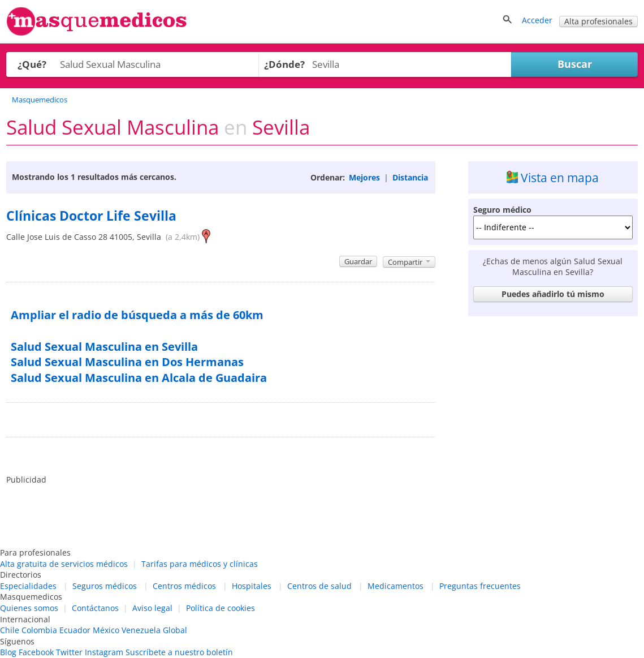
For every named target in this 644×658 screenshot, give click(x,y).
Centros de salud (319, 586)
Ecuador (75, 630)
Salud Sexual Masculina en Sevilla (104, 347)
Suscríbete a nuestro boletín (179, 652)
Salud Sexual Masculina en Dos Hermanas (127, 362)
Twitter (69, 652)
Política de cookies (221, 608)
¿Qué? (32, 64)
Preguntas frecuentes (480, 586)
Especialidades (28, 586)
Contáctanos (95, 608)
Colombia (39, 630)
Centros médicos (184, 586)
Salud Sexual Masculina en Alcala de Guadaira (139, 378)
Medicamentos (396, 586)
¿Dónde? (284, 64)
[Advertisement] (553, 392)
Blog (8, 652)
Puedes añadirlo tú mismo (553, 294)
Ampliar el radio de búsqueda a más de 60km (137, 315)
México (106, 630)
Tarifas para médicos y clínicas (200, 564)
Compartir (409, 262)
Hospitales (252, 586)
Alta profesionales (598, 21)
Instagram (104, 652)
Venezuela (141, 630)
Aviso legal (152, 608)
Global (175, 630)
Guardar (358, 261)
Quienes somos (29, 608)
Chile (10, 630)
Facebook (36, 652)
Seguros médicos (105, 586)
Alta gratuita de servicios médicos (64, 564)
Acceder (537, 20)
